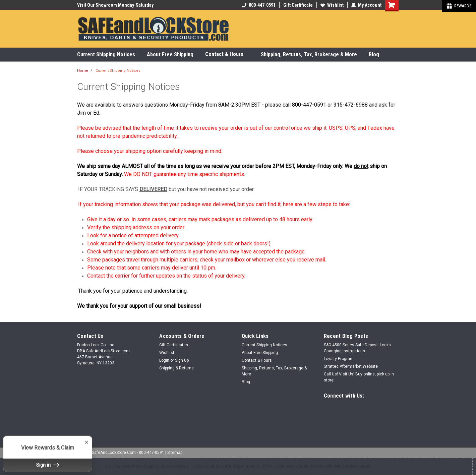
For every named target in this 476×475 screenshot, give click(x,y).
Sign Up (182, 360)
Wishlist (332, 5)
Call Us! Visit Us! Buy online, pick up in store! (359, 377)
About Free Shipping (170, 54)
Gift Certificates (174, 345)
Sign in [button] (48, 465)
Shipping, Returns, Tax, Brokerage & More (309, 54)
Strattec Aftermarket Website (351, 366)
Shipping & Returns (176, 368)
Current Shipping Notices (106, 54)
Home (83, 71)
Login (164, 360)
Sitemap (175, 453)
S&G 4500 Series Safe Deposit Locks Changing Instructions (357, 348)
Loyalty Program (339, 359)
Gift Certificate (298, 5)
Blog (374, 54)
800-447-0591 (259, 5)
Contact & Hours (227, 54)
